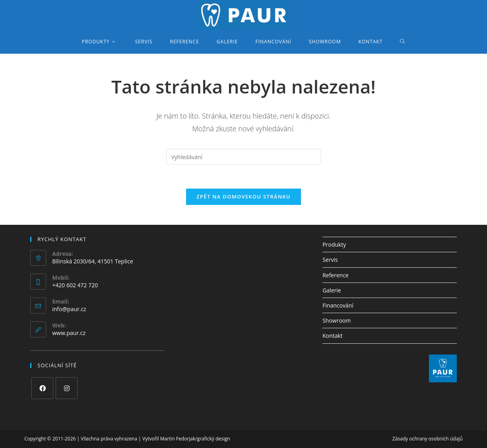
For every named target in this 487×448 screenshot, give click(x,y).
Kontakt (333, 336)
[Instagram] (67, 388)
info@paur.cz (69, 309)
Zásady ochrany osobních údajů (428, 439)
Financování (338, 305)
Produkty (334, 244)
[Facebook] (42, 388)
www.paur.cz (69, 333)
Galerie (332, 290)
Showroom (337, 320)
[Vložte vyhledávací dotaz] (244, 157)
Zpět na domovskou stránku (243, 197)
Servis (330, 260)
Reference (336, 275)
